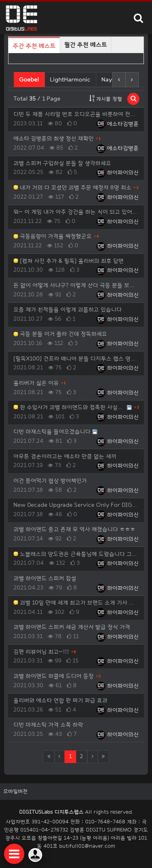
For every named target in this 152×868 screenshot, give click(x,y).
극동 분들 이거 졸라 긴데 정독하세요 (60, 334)
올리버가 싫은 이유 (36, 383)
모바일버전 (15, 791)
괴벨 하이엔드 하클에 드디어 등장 (54, 676)
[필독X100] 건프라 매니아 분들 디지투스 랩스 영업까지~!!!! (76, 359)
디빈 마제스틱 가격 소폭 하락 (48, 725)
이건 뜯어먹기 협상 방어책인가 (50, 481)
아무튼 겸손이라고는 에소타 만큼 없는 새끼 (65, 456)
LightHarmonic (70, 80)
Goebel (30, 79)
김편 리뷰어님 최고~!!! (41, 652)
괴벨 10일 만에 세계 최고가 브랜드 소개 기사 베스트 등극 (76, 603)
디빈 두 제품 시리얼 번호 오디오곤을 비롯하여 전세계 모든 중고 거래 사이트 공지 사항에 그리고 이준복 (76, 114)
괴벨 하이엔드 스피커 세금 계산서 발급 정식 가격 (72, 627)
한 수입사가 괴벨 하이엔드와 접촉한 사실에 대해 (69, 407)
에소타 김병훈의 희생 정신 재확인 (54, 138)
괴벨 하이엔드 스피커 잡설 (45, 578)
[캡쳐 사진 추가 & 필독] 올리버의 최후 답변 (69, 261)
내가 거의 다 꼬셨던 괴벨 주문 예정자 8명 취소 (72, 188)
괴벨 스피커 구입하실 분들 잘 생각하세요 (62, 163)
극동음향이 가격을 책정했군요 (52, 236)
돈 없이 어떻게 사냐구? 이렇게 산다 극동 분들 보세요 (76, 285)
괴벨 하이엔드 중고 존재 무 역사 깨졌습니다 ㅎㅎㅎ (74, 529)
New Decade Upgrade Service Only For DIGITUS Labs (76, 505)
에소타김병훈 (118, 124)
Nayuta (111, 80)
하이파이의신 (118, 173)
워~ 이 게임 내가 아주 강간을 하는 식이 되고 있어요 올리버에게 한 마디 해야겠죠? (76, 212)
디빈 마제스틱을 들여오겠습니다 (52, 432)
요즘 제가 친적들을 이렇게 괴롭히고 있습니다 (67, 310)
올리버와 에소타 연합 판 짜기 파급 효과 (60, 700)
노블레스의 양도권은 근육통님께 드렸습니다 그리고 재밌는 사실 (76, 554)
